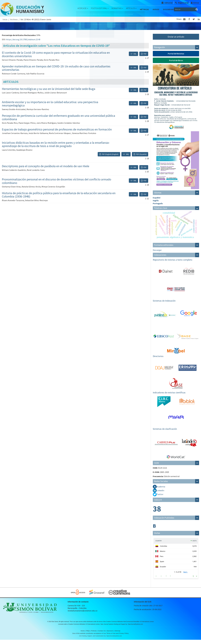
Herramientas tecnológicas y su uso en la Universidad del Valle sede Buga (49, 93)
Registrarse (182, 3)
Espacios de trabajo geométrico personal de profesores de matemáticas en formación (57, 134)
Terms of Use (111, 638)
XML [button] (135, 58)
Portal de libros (176, 64)
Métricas (148, 9)
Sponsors (110, 635)
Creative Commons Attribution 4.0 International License (84, 628)
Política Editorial (97, 9)
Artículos (134, 9)
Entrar (195, 3)
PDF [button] (145, 58)
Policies (94, 635)
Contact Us (102, 635)
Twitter (160, 499)
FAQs (88, 635)
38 (157, 513)
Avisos (159, 9)
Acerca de (78, 9)
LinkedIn (160, 495)
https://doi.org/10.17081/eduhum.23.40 (23, 44)
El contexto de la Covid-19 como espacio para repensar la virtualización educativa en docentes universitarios (56, 58)
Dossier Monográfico (83, 17)
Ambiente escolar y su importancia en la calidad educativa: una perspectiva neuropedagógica (50, 108)
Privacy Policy (124, 638)
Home (83, 635)
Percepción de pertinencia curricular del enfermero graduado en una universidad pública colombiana (59, 122)
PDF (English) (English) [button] (110, 158)
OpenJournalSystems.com (135, 628)
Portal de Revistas (176, 58)
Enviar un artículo (176, 41)
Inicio (5, 24)
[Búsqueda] (193, 9)
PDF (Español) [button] (141, 158)
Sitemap (118, 635)
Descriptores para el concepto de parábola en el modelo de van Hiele (46, 170)
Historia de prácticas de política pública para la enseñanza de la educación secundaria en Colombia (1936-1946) (59, 199)
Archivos (14, 24)
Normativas (117, 9)
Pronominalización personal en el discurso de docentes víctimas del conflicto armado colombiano (57, 185)
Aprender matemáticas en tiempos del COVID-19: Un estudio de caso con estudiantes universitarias (56, 72)
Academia (161, 491)
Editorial (167, 3)
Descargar (157, 254)
